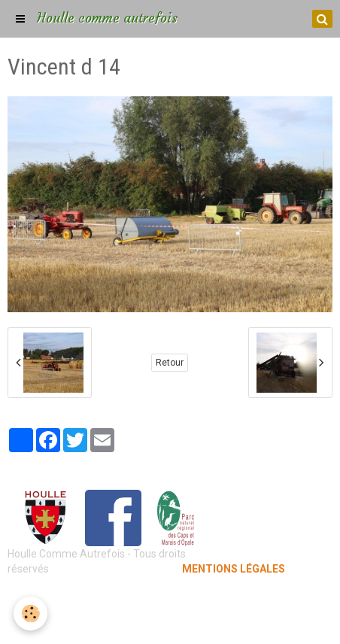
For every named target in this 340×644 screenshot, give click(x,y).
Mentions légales (170, 599)
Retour (170, 363)
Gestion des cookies (170, 621)
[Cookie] (30, 614)
